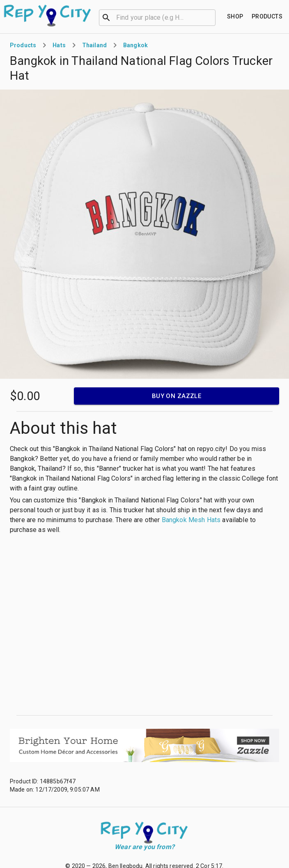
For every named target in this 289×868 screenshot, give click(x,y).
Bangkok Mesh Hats (191, 520)
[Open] (212, 18)
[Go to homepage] (48, 16)
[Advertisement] (77, 625)
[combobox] (157, 17)
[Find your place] (235, 17)
